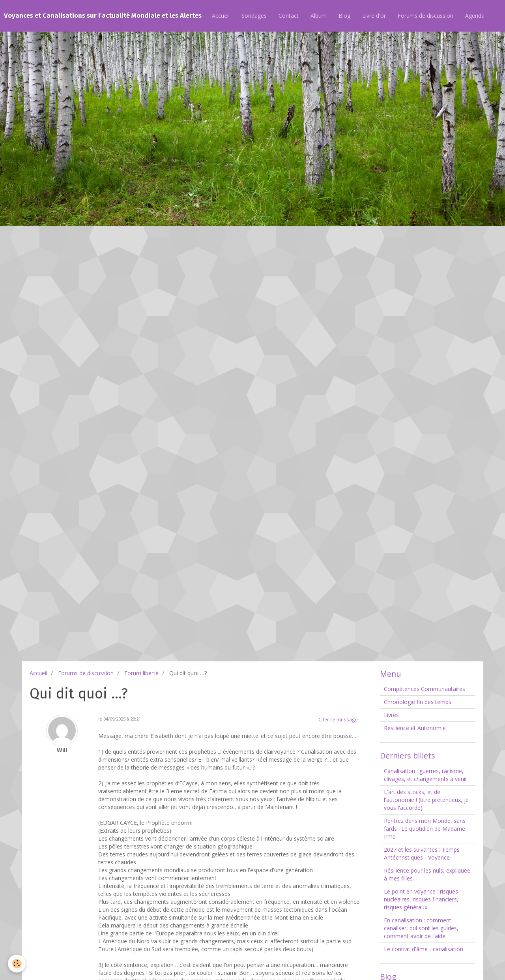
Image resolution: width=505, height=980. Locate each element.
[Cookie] (17, 964)
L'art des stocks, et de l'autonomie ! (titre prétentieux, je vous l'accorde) (426, 800)
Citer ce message (338, 719)
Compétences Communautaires (425, 689)
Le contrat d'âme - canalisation (424, 949)
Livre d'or (374, 16)
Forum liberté (141, 673)
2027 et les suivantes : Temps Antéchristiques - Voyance (422, 853)
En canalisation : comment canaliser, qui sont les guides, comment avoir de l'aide (421, 928)
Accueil (221, 16)
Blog (344, 16)
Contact (289, 16)
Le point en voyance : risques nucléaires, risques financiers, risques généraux (421, 899)
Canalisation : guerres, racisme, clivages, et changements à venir (426, 775)
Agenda (475, 16)
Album (319, 16)
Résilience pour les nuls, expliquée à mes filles (427, 874)
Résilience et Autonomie (415, 728)
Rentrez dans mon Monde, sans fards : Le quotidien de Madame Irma (425, 829)
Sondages (254, 16)
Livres (391, 715)
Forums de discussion (426, 16)
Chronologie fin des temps (418, 702)
